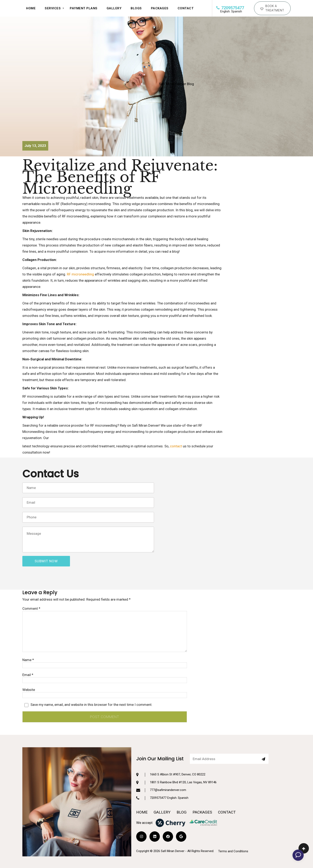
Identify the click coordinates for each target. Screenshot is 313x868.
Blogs (136, 8)
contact (176, 446)
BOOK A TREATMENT (272, 8)
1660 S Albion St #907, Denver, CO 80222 (171, 757)
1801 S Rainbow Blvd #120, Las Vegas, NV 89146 (176, 765)
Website (29, 690)
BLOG (182, 795)
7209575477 (230, 8)
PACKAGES (202, 795)
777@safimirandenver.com (161, 773)
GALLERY (162, 795)
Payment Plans (84, 8)
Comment (31, 608)
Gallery (114, 8)
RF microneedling (80, 274)
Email (28, 675)
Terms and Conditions (233, 834)
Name (28, 660)
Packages (160, 8)
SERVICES (53, 8)
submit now (46, 561)
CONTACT (186, 8)
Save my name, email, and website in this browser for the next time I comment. (91, 705)
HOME (31, 8)
